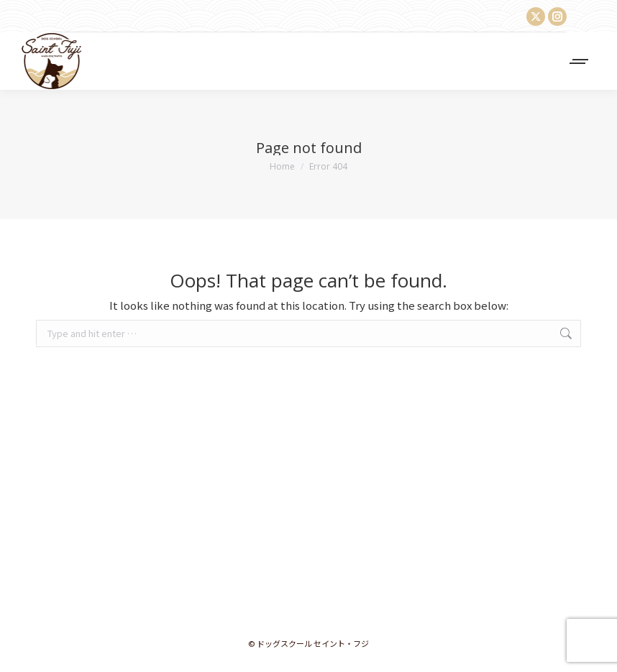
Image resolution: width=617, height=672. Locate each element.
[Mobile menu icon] (580, 61)
